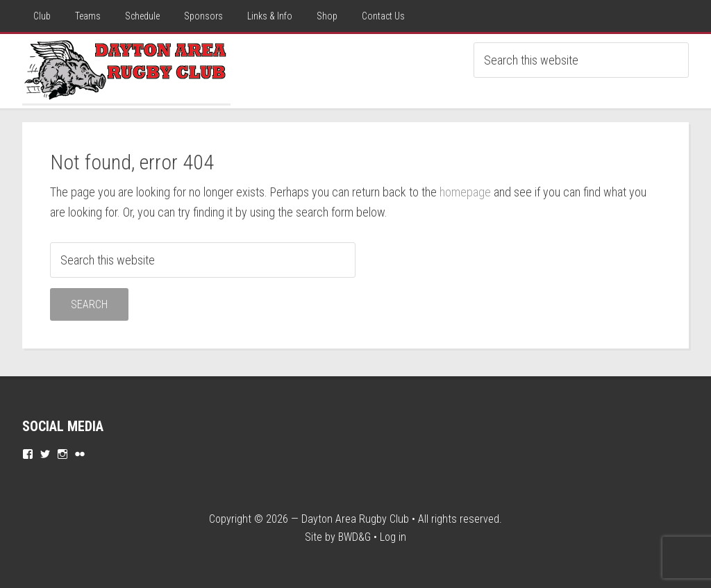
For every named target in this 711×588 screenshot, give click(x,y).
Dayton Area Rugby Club (355, 519)
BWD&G (354, 537)
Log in (393, 537)
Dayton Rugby (126, 69)
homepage (465, 192)
